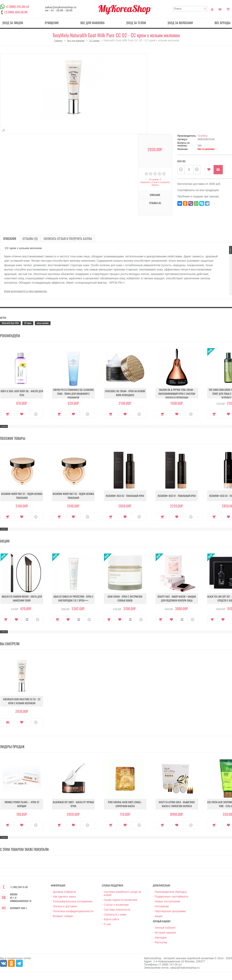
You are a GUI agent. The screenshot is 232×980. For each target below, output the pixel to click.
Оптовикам (162, 906)
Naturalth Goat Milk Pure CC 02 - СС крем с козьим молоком (22, 701)
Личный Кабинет (165, 928)
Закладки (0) (220, 9)
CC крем (28, 323)
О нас (107, 924)
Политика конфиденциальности (73, 911)
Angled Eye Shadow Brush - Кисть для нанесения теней (22, 598)
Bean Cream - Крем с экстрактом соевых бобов (125, 598)
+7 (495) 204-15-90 (16, 12)
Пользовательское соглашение (73, 901)
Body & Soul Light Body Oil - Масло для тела (22, 393)
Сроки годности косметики (121, 900)
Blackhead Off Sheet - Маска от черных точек (73, 804)
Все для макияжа (93, 23)
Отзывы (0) (155, 203)
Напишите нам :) (18, 908)
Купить (8, 414)
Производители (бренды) (171, 892)
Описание (155, 195)
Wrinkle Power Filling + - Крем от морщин (22, 804)
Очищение (52, 23)
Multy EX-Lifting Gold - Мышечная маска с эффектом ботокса (177, 804)
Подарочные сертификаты (172, 897)
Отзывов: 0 (155, 180)
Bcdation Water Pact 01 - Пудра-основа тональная (22, 496)
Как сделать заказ (64, 897)
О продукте (36, 414)
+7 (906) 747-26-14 (17, 6)
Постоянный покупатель (212, 9)
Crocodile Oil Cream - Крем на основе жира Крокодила (125, 393)
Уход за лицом (13, 23)
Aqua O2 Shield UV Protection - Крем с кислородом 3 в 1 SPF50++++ (73, 598)
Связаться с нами (115, 915)
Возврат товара (63, 916)
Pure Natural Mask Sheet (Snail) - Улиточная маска (125, 804)
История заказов (165, 933)
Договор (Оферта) (64, 892)
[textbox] (190, 9)
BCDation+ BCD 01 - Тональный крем (177, 496)
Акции (158, 916)
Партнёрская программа (170, 911)
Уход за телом (136, 23)
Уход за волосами (180, 23)
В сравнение (27, 620)
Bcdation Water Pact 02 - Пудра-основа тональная (73, 496)
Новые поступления (167, 901)
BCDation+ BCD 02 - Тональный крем (125, 496)
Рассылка (161, 942)
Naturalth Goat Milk (10, 323)
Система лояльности (117, 910)
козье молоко (43, 323)
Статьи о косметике (116, 905)
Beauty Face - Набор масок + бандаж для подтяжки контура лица (177, 598)
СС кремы (94, 41)
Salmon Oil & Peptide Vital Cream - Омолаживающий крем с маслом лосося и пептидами (177, 394)
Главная (58, 41)
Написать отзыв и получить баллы (155, 184)
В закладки (209, 170)
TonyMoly (203, 136)
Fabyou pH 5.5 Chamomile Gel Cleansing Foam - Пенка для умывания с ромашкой (73, 394)
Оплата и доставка (65, 906)
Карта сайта (111, 919)
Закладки (161, 937)
